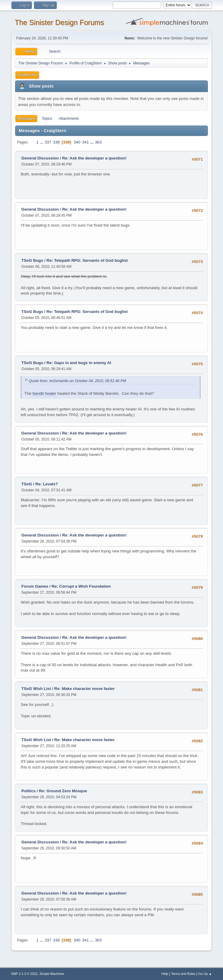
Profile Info (27, 75)
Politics (28, 791)
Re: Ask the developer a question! (94, 158)
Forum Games (35, 586)
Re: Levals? (47, 484)
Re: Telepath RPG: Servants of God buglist (87, 260)
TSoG (27, 484)
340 (77, 142)
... (42, 142)
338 (56, 142)
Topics (47, 119)
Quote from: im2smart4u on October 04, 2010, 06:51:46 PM (77, 381)
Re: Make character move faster (85, 689)
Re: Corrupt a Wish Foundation (81, 586)
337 (48, 142)
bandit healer (44, 393)
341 (85, 142)
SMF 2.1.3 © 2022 (24, 974)
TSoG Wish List (36, 689)
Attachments (69, 119)
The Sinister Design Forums (59, 22)
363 (98, 142)
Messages (26, 119)
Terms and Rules (183, 974)
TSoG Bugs (32, 260)
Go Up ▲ (205, 974)
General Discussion (40, 158)
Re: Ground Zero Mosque (63, 791)
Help (165, 974)
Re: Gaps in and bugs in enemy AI (79, 363)
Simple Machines (52, 974)
